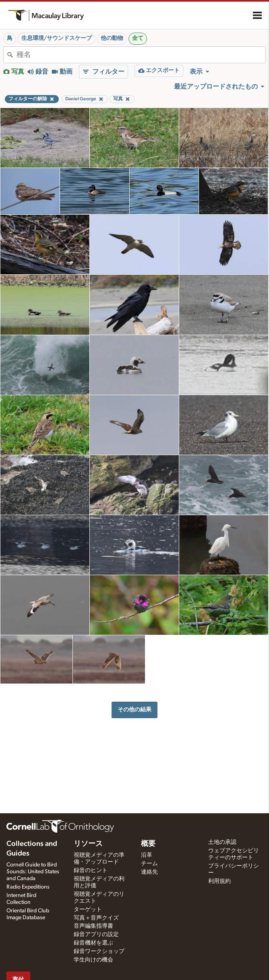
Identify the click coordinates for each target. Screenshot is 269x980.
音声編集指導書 (93, 926)
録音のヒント (91, 870)
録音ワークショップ (99, 951)
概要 (148, 844)
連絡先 (149, 872)
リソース (88, 844)
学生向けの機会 (93, 960)
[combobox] (141, 55)
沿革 (147, 855)
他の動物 (112, 38)
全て (138, 38)
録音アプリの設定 (96, 934)
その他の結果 (134, 710)
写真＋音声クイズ (96, 918)
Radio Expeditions (28, 887)
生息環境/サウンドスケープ (57, 38)
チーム (149, 864)
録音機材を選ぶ (93, 943)
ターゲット (88, 910)
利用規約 (219, 881)
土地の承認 (222, 842)
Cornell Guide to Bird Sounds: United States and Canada (33, 872)
